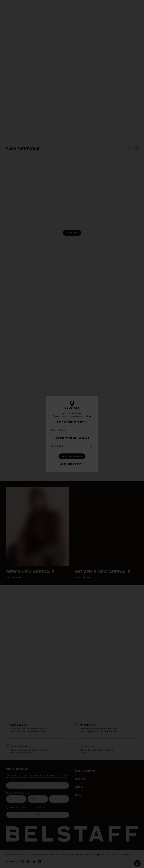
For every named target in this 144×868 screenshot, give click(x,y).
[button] (72, 430)
